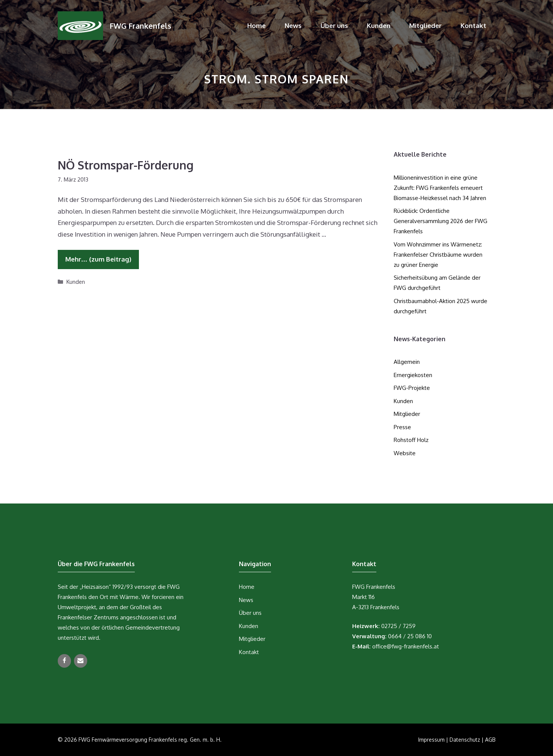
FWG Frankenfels (140, 26)
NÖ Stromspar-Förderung (126, 165)
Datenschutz (465, 740)
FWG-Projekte (412, 388)
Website (405, 453)
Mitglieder (425, 25)
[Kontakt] (81, 661)
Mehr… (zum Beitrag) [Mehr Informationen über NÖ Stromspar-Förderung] (98, 259)
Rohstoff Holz (411, 440)
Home (256, 25)
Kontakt (473, 25)
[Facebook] (64, 661)
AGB (490, 740)
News (293, 25)
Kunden (379, 25)
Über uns (334, 25)
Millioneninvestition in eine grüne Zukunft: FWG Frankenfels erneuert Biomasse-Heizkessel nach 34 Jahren (440, 188)
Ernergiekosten (413, 375)
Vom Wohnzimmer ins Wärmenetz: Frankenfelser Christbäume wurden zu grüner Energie (438, 255)
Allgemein (407, 362)
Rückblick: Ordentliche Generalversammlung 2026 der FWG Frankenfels (441, 221)
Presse (402, 427)
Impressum (431, 740)
